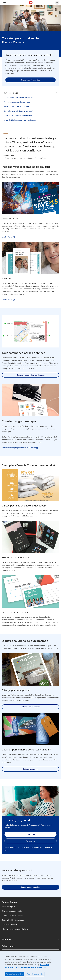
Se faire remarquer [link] (30, 769)
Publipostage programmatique (16, 106)
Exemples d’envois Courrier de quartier (19, 111)
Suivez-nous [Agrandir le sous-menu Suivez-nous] (30, 946)
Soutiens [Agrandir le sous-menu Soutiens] (30, 939)
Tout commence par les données (17, 102)
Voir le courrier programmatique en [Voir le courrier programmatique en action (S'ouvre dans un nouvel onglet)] (20, 448)
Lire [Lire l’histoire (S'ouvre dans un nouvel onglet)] (8, 237)
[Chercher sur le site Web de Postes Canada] (57, 3)
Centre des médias (9, 925)
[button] (30, 93)
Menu (4, 3)
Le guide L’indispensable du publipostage (20, 120)
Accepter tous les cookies (15, 974)
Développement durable (12, 911)
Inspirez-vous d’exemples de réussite (19, 97)
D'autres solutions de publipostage (18, 115)
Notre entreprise (9, 907)
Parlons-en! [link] (31, 841)
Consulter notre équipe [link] (30, 80)
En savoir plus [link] (30, 834)
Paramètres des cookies (35, 974)
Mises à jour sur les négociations (15, 929)
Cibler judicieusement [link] (31, 707)
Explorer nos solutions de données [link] (31, 375)
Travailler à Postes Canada (12, 916)
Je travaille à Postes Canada (13, 920)
